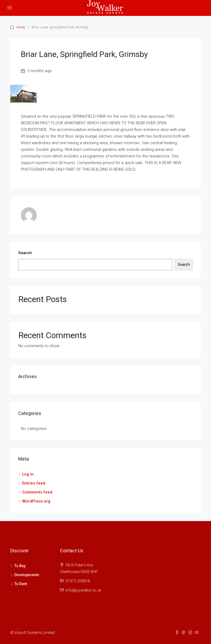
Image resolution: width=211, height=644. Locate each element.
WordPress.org (36, 501)
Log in (28, 474)
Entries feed (34, 483)
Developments (27, 575)
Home (21, 27)
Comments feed (37, 492)
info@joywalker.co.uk (83, 590)
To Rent (21, 584)
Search (25, 253)
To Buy (20, 566)
